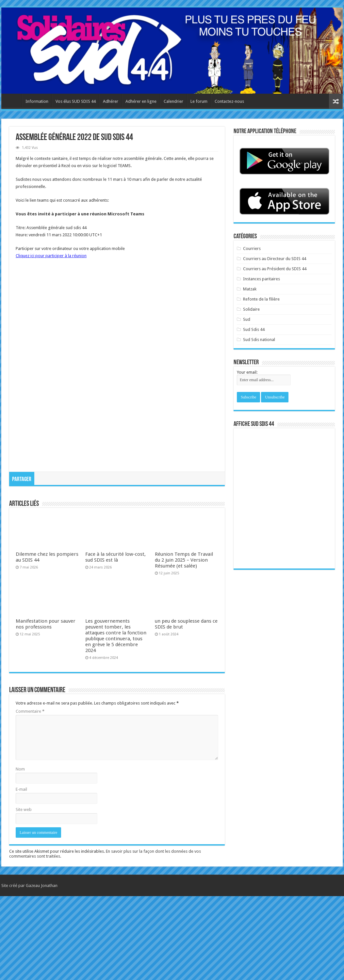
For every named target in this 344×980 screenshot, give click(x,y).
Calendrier (173, 101)
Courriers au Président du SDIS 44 (275, 269)
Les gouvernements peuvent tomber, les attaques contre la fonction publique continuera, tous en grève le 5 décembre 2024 (116, 720)
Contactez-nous (229, 101)
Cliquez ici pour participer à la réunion (51, 256)
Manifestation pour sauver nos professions (46, 708)
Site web (24, 893)
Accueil (13, 101)
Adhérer (111, 101)
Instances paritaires (262, 279)
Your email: (247, 372)
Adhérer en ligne (141, 101)
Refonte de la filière (261, 299)
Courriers (252, 249)
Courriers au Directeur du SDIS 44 (275, 259)
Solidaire (251, 309)
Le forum (199, 101)
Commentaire (30, 795)
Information (37, 101)
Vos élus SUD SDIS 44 (76, 101)
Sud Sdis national (259, 340)
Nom (20, 853)
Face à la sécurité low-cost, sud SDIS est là (115, 641)
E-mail (21, 873)
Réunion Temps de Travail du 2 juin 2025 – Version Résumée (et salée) (184, 644)
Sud (247, 319)
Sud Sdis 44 (254, 329)
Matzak (250, 289)
